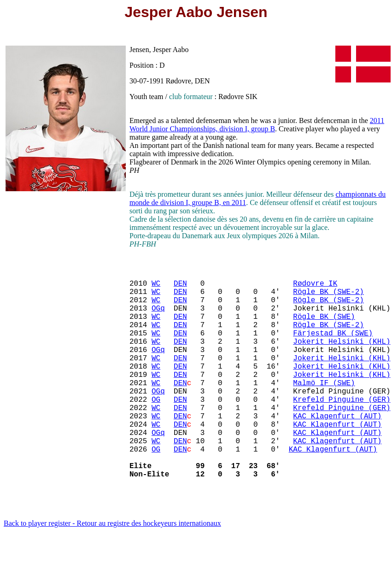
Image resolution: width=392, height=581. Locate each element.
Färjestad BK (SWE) (333, 347)
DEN (180, 287)
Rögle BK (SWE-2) (328, 297)
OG (156, 428)
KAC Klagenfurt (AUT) (337, 449)
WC (156, 287)
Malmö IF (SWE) (324, 408)
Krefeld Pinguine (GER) (342, 428)
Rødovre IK (315, 287)
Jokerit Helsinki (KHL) (342, 358)
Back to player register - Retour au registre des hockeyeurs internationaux (112, 569)
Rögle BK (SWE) (324, 327)
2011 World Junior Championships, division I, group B (257, 125)
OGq (158, 317)
